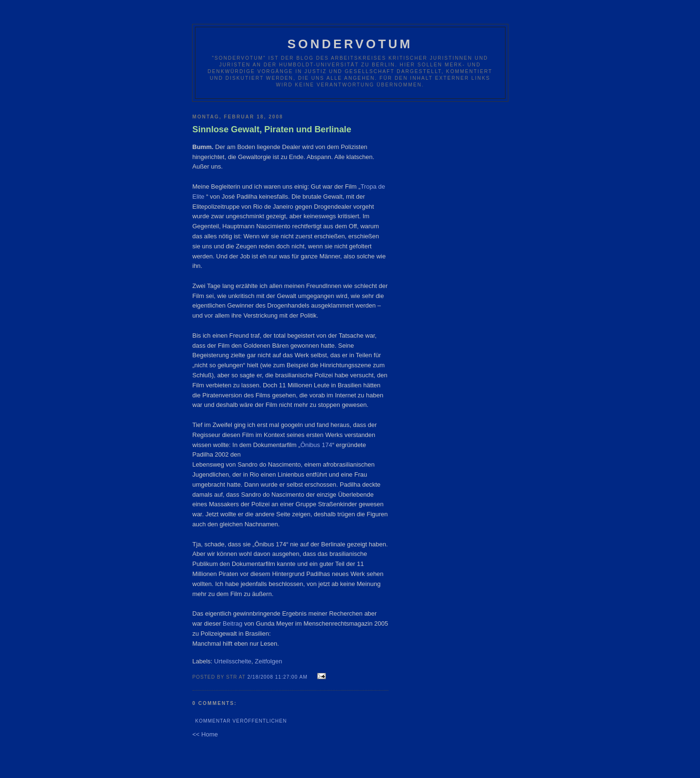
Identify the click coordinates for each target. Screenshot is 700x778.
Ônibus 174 (317, 445)
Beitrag (233, 623)
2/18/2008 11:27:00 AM (278, 677)
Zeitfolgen (268, 661)
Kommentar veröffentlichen (241, 721)
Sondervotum (350, 44)
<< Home (205, 734)
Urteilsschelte (233, 661)
